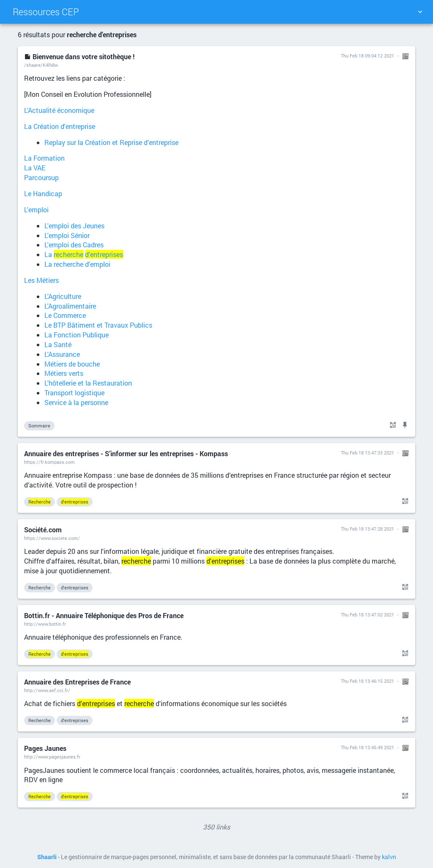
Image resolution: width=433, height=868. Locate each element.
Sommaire (39, 426)
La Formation (44, 158)
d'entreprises (75, 587)
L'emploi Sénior (67, 235)
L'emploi (36, 209)
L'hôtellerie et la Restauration (88, 383)
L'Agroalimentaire (70, 306)
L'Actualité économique (59, 110)
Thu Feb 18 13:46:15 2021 (367, 681)
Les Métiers (41, 280)
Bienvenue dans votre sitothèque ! (79, 56)
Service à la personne (76, 402)
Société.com (43, 530)
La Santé (58, 344)
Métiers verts (64, 373)
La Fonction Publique (77, 335)
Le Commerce (65, 315)
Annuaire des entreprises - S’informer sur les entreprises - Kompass (126, 453)
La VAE (35, 168)
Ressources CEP (46, 12)
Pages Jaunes (45, 748)
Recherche (40, 587)
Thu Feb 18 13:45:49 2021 (367, 747)
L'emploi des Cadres (74, 245)
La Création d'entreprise (60, 126)
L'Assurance (62, 354)
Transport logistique (74, 393)
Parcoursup (41, 177)
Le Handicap (43, 193)
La (84, 254)
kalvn (389, 857)
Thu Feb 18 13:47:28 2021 (367, 529)
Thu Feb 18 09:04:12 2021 (367, 56)
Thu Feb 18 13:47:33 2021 (367, 453)
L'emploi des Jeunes (74, 226)
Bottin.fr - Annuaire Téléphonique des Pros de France (104, 615)
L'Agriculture (63, 296)
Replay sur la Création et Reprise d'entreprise (111, 142)
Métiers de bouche (72, 364)
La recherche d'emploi (77, 264)
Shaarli (47, 857)
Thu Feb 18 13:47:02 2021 (367, 615)
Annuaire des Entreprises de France (77, 682)
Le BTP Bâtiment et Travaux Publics (98, 325)
